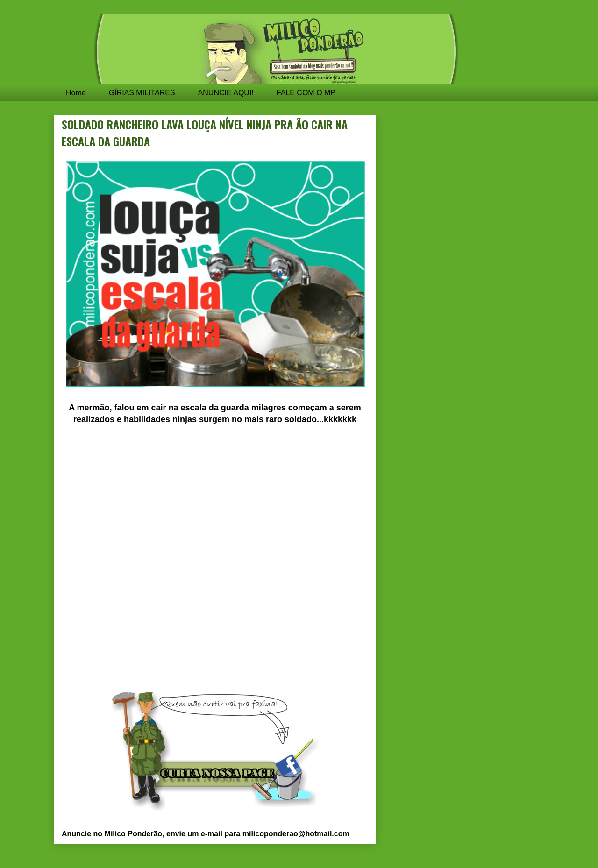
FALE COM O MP (306, 93)
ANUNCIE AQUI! (226, 93)
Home (76, 93)
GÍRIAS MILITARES (142, 93)
